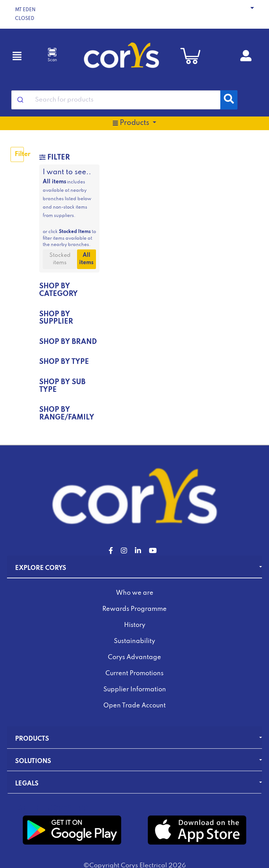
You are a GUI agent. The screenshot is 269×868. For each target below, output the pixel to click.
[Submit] (20, 100)
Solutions (33, 761)
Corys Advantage (134, 657)
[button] (134, 14)
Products (32, 739)
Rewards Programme (134, 609)
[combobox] (116, 100)
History (135, 625)
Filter (19, 154)
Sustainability (134, 641)
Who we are (135, 593)
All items (86, 259)
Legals (27, 784)
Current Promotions (134, 673)
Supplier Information (135, 690)
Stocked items (60, 259)
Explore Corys (41, 568)
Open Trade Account (134, 706)
